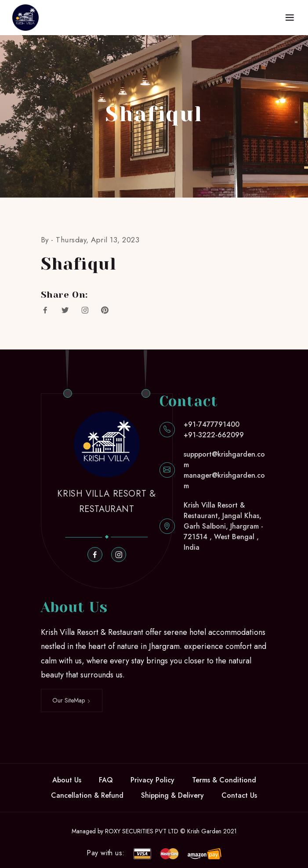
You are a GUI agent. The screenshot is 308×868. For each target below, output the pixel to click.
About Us (67, 780)
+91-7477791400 (212, 424)
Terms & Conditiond (224, 780)
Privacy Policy (152, 780)
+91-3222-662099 (214, 435)
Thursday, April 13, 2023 (98, 240)
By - (49, 240)
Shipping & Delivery (172, 795)
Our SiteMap (72, 700)
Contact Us (239, 795)
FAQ (106, 780)
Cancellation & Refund (87, 795)
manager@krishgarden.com (224, 481)
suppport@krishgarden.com (224, 459)
